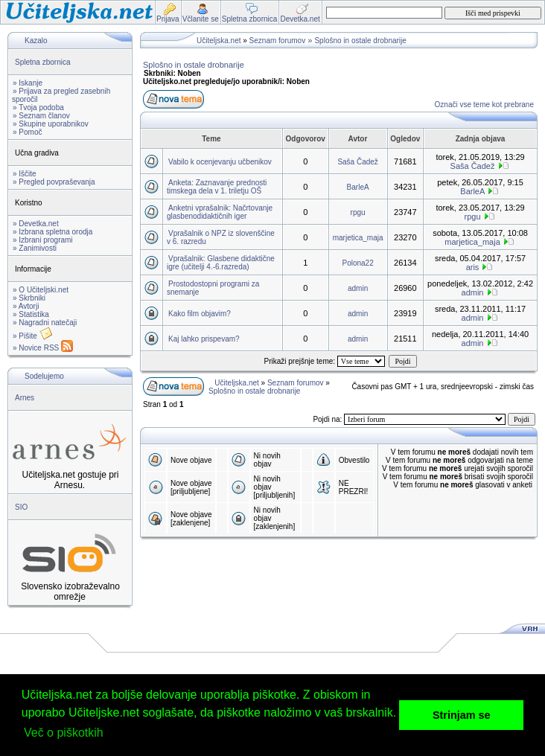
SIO (21, 507)
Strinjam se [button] (462, 715)
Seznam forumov (278, 41)
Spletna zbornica (43, 62)
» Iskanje (28, 83)
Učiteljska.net (219, 41)
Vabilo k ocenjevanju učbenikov (220, 162)
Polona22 (357, 263)
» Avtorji (26, 306)
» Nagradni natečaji (45, 323)
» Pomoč (27, 132)
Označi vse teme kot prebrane (484, 105)
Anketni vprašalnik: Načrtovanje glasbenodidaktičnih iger (220, 212)
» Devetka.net (36, 224)
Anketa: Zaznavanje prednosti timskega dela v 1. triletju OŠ (217, 187)
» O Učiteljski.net (41, 290)
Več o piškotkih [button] (64, 733)
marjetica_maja (358, 238)
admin (358, 288)
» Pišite (33, 336)
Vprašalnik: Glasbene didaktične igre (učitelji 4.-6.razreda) (221, 263)
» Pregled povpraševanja (54, 182)
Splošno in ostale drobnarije (360, 41)
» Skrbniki (29, 298)
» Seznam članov (41, 116)
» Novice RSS (43, 348)
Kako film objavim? (200, 314)
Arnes (25, 398)
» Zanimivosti (35, 248)
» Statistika (31, 314)
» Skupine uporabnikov (51, 124)
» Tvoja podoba (38, 108)
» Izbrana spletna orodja (52, 232)
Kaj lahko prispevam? (204, 339)
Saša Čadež (357, 162)
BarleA (358, 187)
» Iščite (25, 174)
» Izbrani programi (43, 240)
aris (473, 267)
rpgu (358, 212)
